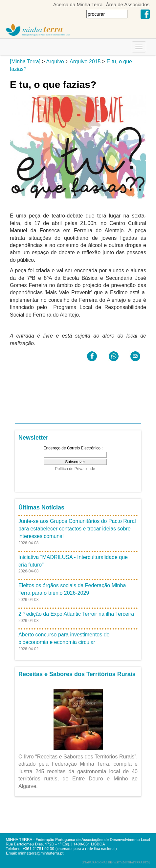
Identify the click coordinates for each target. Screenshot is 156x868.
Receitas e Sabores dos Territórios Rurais (77, 674)
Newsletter (33, 438)
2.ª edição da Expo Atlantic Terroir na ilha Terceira (76, 614)
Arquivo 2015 (85, 62)
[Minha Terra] (25, 62)
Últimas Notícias (41, 507)
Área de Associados (128, 4)
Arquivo (55, 62)
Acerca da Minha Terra (78, 4)
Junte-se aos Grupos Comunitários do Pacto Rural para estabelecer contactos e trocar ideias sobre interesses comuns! (77, 529)
